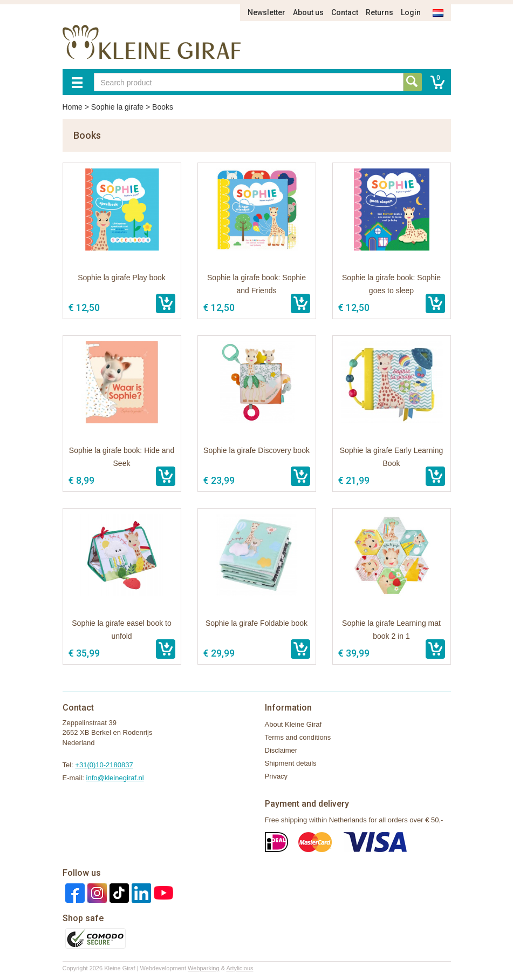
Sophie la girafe (117, 107)
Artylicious (240, 968)
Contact (345, 12)
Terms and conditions (298, 737)
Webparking (204, 968)
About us (308, 12)
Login (411, 12)
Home (73, 107)
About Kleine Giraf (293, 724)
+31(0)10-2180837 (104, 765)
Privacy (276, 776)
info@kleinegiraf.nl (115, 778)
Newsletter (266, 12)
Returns (379, 12)
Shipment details (291, 763)
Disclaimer (281, 750)
